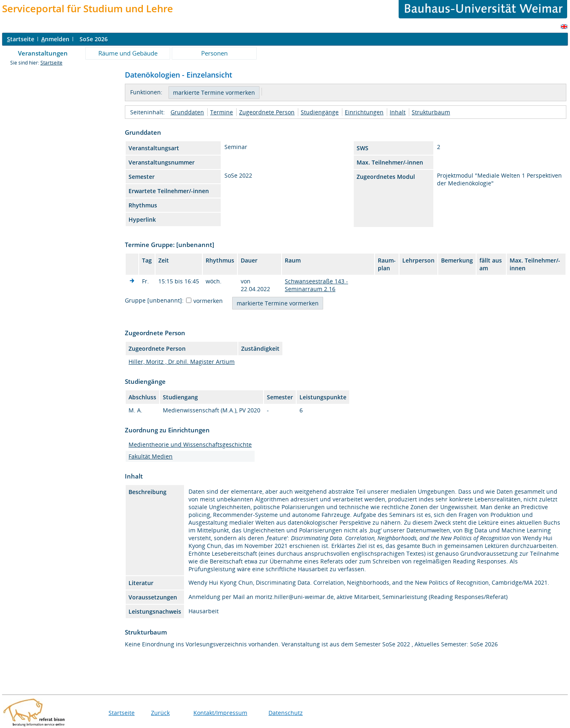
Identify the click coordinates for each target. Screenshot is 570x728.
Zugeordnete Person (267, 112)
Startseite (51, 63)
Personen (214, 53)
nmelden (55, 39)
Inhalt (398, 112)
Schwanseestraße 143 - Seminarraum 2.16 (316, 285)
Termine (222, 112)
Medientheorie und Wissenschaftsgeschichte (190, 444)
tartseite (21, 39)
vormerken (208, 301)
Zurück (160, 713)
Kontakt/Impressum (220, 713)
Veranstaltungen (43, 53)
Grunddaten (187, 112)
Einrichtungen (364, 112)
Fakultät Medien (151, 456)
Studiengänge (320, 112)
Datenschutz (286, 713)
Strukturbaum (431, 112)
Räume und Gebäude (128, 53)
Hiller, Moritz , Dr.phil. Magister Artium (182, 362)
